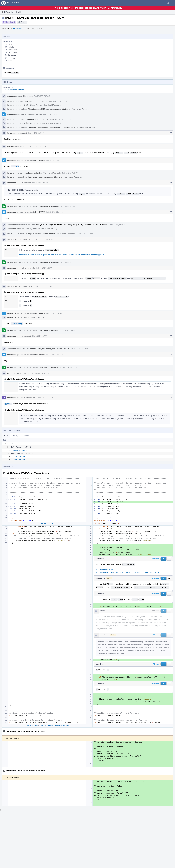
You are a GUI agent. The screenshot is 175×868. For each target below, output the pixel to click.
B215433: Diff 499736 (49, 262)
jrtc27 (9, 373)
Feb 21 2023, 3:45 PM (38, 147)
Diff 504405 (40, 355)
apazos (47, 177)
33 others (66, 109)
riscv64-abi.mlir (19, 460)
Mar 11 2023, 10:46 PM (68, 368)
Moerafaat (32, 109)
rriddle (10, 61)
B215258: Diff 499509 (49, 206)
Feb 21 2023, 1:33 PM (36, 133)
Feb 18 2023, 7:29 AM (42, 96)
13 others (58, 177)
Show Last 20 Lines (62, 726)
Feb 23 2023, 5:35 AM (54, 313)
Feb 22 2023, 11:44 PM (45, 240)
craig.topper (12, 58)
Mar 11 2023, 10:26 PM (79, 349)
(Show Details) (51, 229)
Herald (9, 101)
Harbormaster (12, 206)
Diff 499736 (40, 212)
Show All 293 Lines (46, 726)
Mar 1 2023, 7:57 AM (40, 336)
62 (7, 301)
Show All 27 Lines (47, 523)
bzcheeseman (52, 109)
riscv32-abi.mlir (19, 456)
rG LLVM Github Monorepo (15, 89)
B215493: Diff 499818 (49, 330)
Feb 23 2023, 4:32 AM (44, 268)
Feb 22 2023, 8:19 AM (68, 206)
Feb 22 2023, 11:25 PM (55, 212)
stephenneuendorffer (51, 127)
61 (7, 383)
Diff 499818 (40, 313)
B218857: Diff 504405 (49, 367)
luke (30, 177)
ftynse (10, 44)
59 (7, 250)
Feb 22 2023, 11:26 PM (118, 225)
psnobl (52, 234)
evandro (38, 234)
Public (23, 22)
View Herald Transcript (43, 101)
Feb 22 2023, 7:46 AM (54, 160)
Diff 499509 (40, 160)
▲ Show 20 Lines (31, 726)
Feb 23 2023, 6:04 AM (68, 330)
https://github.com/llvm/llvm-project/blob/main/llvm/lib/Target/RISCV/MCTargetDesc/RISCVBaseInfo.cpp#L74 (62, 255)
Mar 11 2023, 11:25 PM (40, 373)
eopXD (31, 234)
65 (7, 305)
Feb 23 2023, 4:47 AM (44, 286)
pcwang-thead (35, 127)
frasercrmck (38, 177)
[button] (173, 3)
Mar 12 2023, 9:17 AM (45, 398)
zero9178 (41, 109)
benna (45, 234)
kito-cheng (12, 55)
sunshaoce (17, 28)
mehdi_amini (13, 52)
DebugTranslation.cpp (22, 450)
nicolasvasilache (14, 50)
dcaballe (11, 47)
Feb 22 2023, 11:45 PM (68, 262)
